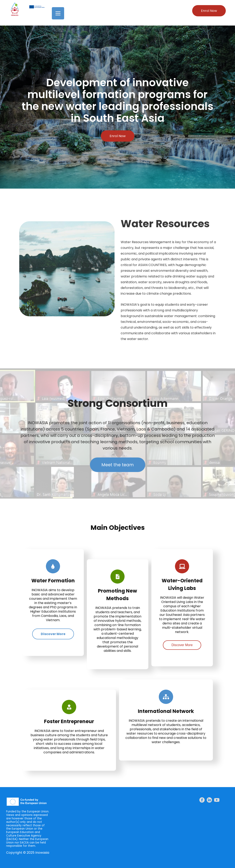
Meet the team (118, 465)
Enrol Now (209, 11)
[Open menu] (58, 13)
